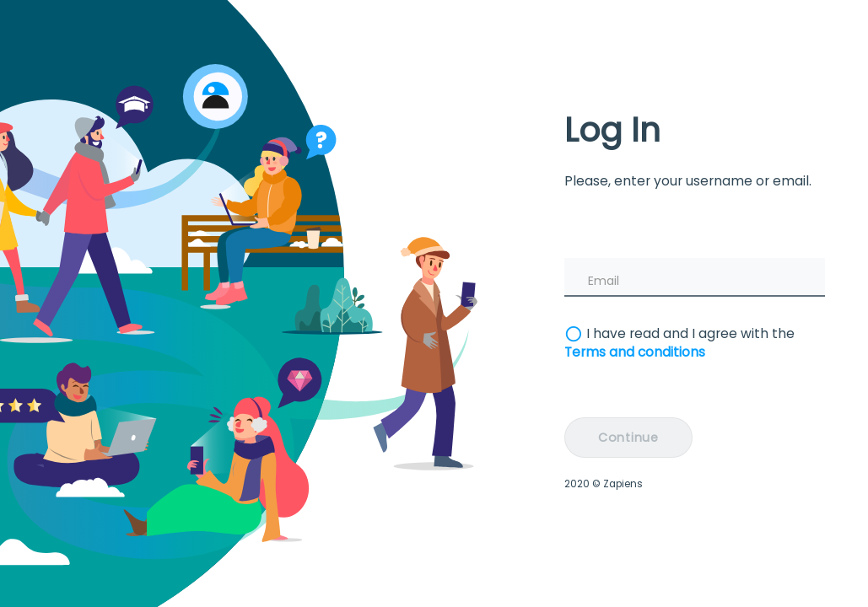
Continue (628, 438)
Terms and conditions (635, 352)
